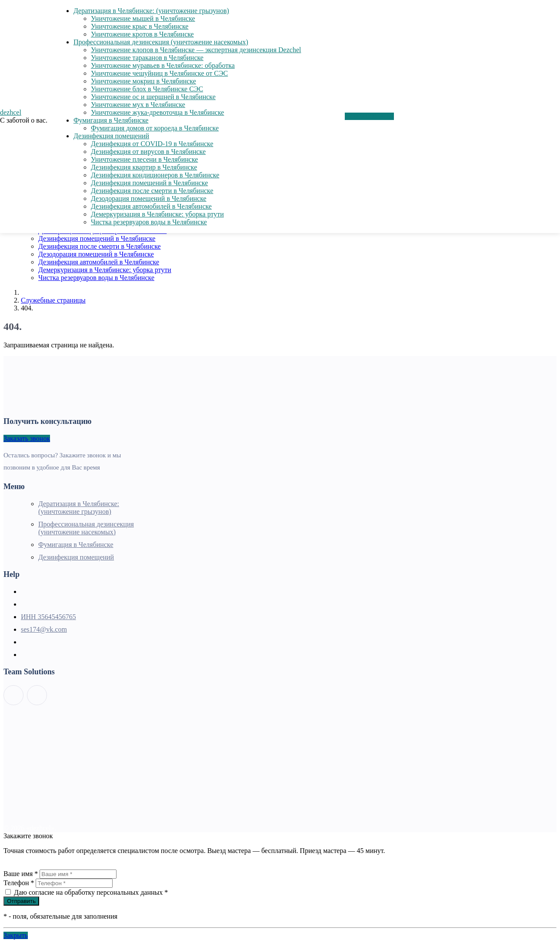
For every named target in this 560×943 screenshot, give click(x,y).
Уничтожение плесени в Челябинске (144, 159)
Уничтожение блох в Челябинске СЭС (147, 89)
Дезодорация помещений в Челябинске (96, 254)
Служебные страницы (53, 300)
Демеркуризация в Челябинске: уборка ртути (105, 270)
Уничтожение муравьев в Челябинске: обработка (163, 65)
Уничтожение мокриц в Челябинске (143, 81)
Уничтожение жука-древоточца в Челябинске (157, 112)
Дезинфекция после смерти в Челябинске (100, 246)
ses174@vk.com (44, 629)
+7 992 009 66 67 (369, 116)
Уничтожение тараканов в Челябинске (147, 58)
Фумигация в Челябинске (111, 120)
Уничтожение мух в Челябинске (138, 105)
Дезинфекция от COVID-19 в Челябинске (152, 144)
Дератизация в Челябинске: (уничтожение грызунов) (151, 11)
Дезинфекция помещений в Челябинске (97, 238)
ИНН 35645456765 (48, 617)
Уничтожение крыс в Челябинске (140, 26)
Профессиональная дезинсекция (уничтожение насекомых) (161, 42)
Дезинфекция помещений (111, 136)
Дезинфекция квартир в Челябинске (144, 167)
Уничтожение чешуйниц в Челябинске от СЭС (159, 73)
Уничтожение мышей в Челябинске (143, 18)
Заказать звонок (27, 438)
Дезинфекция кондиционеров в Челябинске (155, 175)
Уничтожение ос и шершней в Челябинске (153, 97)
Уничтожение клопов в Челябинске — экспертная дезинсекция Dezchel (196, 50)
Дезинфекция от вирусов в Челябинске (148, 152)
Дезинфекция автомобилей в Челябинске (99, 262)
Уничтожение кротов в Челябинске (142, 34)
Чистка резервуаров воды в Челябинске (96, 278)
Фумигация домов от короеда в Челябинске (155, 128)
